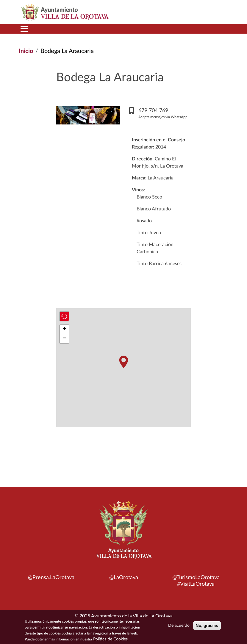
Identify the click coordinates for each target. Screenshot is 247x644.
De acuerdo (179, 626)
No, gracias (207, 626)
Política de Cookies (110, 639)
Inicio (26, 51)
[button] (124, 362)
